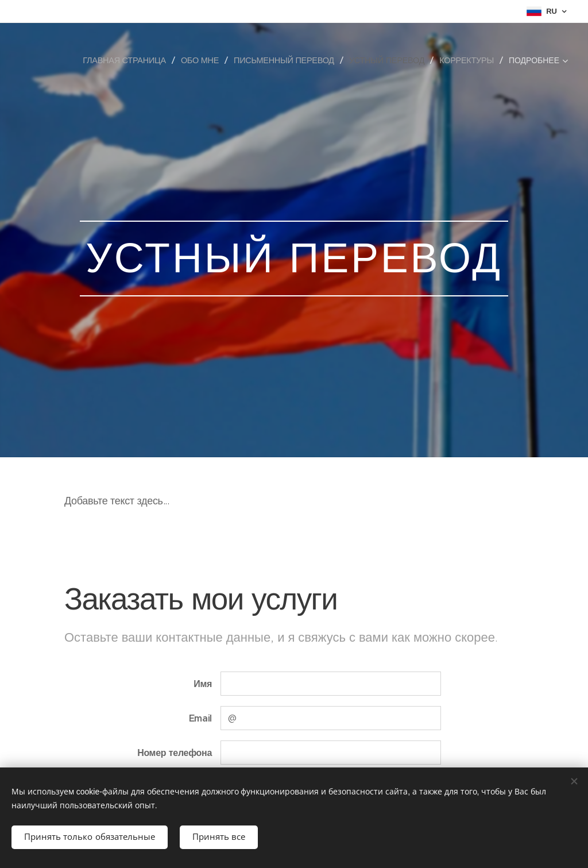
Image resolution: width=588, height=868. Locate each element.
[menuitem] (129, 60)
